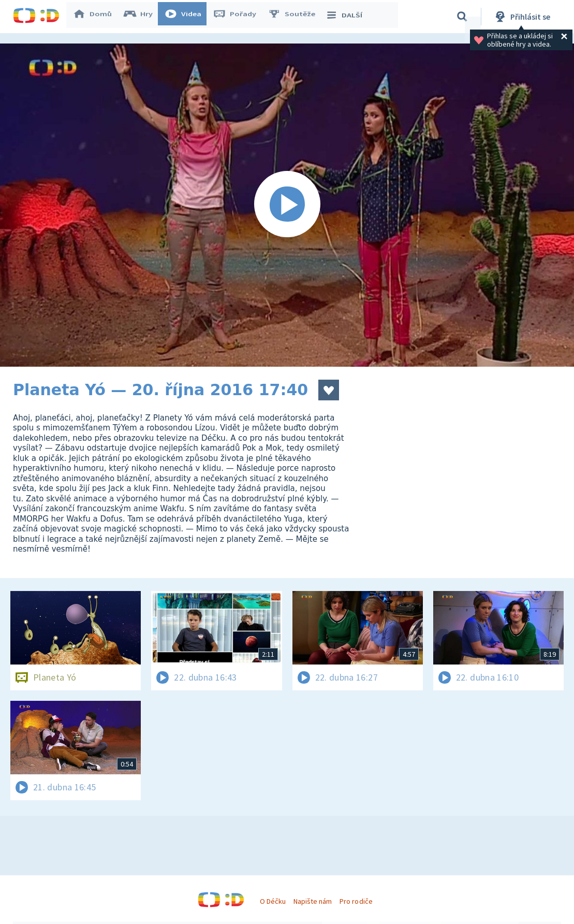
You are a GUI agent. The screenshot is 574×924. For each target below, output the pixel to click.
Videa (187, 17)
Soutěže (296, 17)
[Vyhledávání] (462, 17)
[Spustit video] (287, 205)
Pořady (239, 17)
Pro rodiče (356, 901)
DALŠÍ (348, 17)
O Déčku (273, 901)
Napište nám (313, 901)
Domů (96, 17)
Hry (142, 17)
